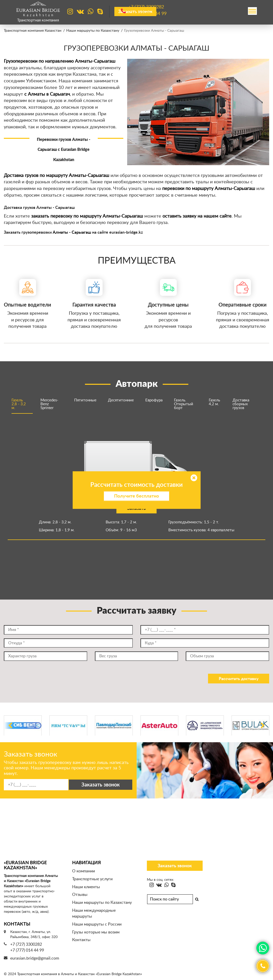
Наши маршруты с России (97, 924)
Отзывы (80, 895)
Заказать (136, 509)
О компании (84, 871)
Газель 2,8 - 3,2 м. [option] (19, 404)
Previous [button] (10, 728)
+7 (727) (146, 7)
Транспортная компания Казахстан (33, 31)
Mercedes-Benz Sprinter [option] (49, 404)
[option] (136, 482)
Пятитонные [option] (85, 400)
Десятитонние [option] (121, 400)
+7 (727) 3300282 (26, 944)
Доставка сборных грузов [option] (241, 404)
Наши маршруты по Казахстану (93, 31)
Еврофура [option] (154, 400)
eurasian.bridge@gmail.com (35, 958)
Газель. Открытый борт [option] (184, 404)
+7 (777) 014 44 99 (27, 950)
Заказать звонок (175, 866)
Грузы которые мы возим (96, 932)
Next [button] (263, 728)
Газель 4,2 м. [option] (214, 402)
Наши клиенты (86, 887)
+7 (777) (147, 14)
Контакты (81, 940)
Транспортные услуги (92, 879)
